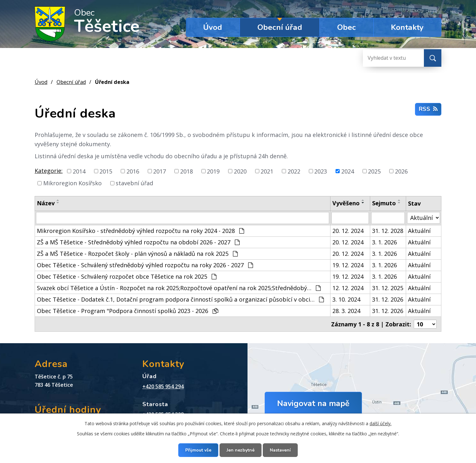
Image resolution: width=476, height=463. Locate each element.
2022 (294, 171)
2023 (321, 171)
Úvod (213, 27)
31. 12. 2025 (388, 288)
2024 (348, 171)
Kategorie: (49, 171)
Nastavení (280, 450)
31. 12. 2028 (388, 231)
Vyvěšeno (346, 203)
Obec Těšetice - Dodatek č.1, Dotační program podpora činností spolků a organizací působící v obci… (180, 299)
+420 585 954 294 (163, 386)
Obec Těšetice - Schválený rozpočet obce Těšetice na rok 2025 (127, 276)
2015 (106, 171)
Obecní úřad (280, 27)
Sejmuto (384, 203)
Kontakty (407, 27)
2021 (267, 171)
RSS (428, 109)
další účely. (381, 423)
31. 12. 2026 (388, 299)
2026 (401, 171)
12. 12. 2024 (348, 288)
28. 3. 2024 (346, 311)
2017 (160, 171)
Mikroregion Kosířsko (72, 183)
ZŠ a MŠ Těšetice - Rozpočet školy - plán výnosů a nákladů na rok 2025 (137, 254)
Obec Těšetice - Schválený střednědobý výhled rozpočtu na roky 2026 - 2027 (145, 265)
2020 (240, 171)
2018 (187, 171)
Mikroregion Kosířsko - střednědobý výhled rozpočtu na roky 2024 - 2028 (140, 231)
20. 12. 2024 (348, 231)
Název (46, 203)
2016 (133, 171)
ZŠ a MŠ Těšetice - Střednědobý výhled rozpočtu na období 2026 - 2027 (138, 242)
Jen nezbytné (241, 450)
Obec (347, 27)
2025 (374, 171)
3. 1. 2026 (384, 242)
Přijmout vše (198, 450)
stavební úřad (134, 183)
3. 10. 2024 (346, 299)
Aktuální (419, 231)
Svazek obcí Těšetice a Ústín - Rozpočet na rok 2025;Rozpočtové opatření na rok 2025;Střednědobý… (179, 288)
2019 (213, 171)
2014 (79, 171)
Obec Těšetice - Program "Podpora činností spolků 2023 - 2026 (128, 311)
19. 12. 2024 (348, 265)
